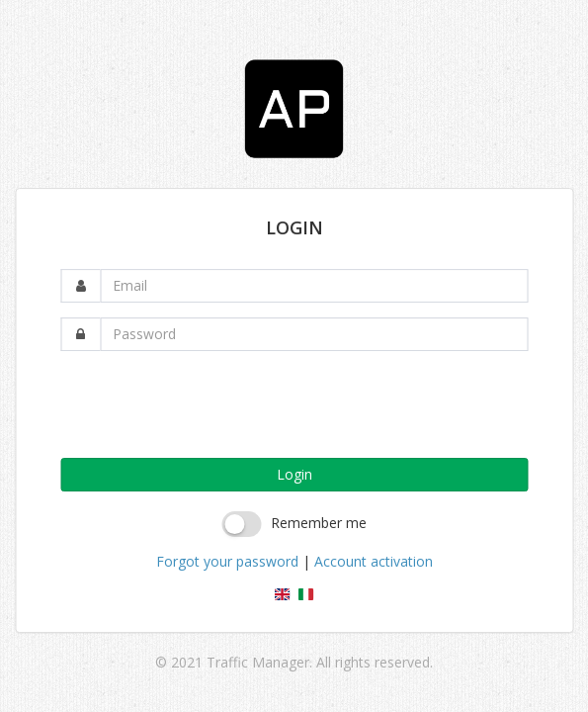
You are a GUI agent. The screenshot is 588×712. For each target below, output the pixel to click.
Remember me (319, 523)
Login (294, 474)
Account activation (374, 561)
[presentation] (210, 404)
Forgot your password (227, 561)
